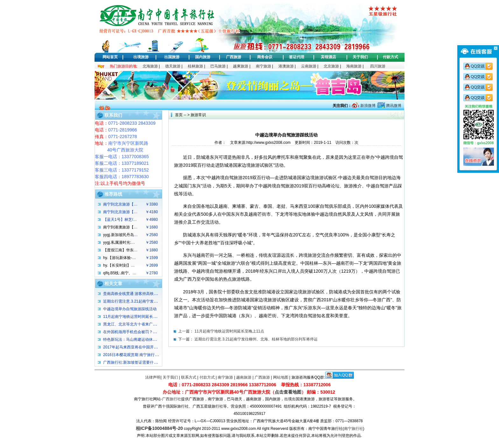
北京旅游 (331, 66)
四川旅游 (378, 66)
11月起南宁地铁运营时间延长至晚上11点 (229, 331)
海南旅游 (354, 66)
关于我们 (360, 57)
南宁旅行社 (354, 429)
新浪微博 (367, 106)
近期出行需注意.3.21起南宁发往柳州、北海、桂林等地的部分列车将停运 (256, 339)
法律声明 (153, 377)
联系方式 (189, 377)
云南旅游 (309, 66)
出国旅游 (172, 57)
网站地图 (281, 377)
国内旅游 (203, 57)
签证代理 (297, 57)
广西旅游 (234, 57)
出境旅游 (141, 57)
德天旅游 (173, 66)
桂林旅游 (195, 66)
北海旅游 (150, 66)
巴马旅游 (218, 66)
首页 (179, 115)
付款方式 (390, 57)
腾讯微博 (393, 106)
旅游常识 (198, 115)
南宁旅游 (264, 66)
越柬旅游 (241, 66)
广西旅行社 (172, 399)
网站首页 (110, 57)
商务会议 (265, 57)
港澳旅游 (286, 66)
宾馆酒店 (328, 57)
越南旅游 (244, 377)
